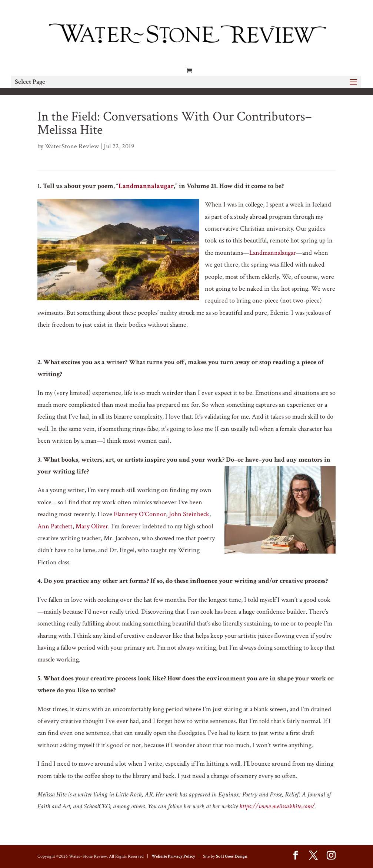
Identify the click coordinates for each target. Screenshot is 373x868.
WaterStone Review (72, 146)
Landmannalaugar (146, 186)
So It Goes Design (232, 856)
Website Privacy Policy (173, 856)
